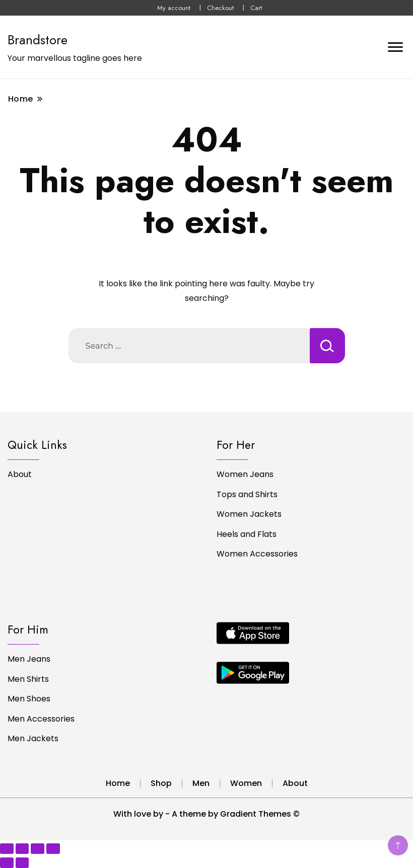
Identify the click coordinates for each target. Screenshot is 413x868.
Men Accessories (41, 719)
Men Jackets (33, 738)
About (20, 474)
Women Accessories (257, 554)
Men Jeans (29, 659)
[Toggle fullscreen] (22, 849)
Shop (161, 783)
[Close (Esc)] (53, 849)
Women (246, 783)
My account (174, 8)
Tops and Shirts (247, 494)
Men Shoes (29, 699)
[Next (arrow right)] (22, 863)
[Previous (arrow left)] (7, 863)
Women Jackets (249, 514)
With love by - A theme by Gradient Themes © (206, 814)
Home (118, 783)
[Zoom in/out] (7, 849)
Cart (256, 8)
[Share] (38, 849)
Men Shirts (28, 679)
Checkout (220, 8)
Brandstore (38, 40)
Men (201, 783)
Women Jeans (245, 474)
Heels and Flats (247, 534)
